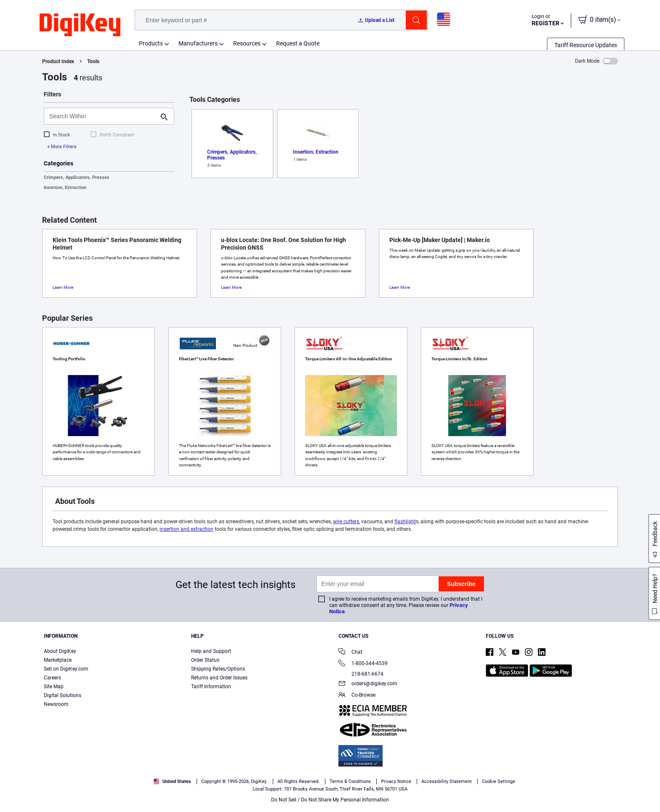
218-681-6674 (361, 674)
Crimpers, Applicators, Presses (77, 177)
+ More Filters (62, 147)
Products (151, 43)
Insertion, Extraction (65, 188)
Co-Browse (357, 696)
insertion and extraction (186, 529)
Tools (93, 61)
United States (172, 781)
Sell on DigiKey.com (66, 669)
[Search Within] (102, 116)
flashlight (405, 522)
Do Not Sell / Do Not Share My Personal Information (330, 800)
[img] (80, 25)
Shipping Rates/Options (218, 669)
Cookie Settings (499, 781)
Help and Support (211, 651)
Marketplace (58, 660)
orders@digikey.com (368, 684)
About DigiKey (60, 651)
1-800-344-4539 (363, 664)
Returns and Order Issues (219, 678)
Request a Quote (298, 43)
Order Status (205, 660)
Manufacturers (198, 43)
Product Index (58, 61)
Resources (247, 43)
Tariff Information (211, 687)
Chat (350, 653)
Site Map (54, 687)
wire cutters (346, 522)
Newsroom (56, 704)
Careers (52, 678)
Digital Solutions (63, 695)
